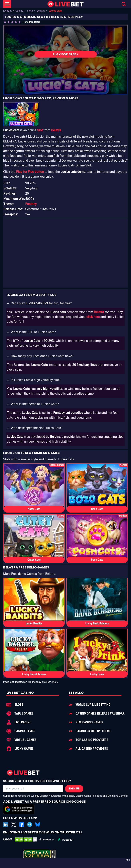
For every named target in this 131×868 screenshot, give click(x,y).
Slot (40, 130)
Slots (30, 11)
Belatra (41, 11)
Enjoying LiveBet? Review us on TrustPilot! (43, 832)
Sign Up (74, 789)
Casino (19, 11)
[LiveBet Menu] (7, 4)
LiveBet (7, 11)
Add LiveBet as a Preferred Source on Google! (45, 807)
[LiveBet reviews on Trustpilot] (41, 840)
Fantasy (31, 204)
